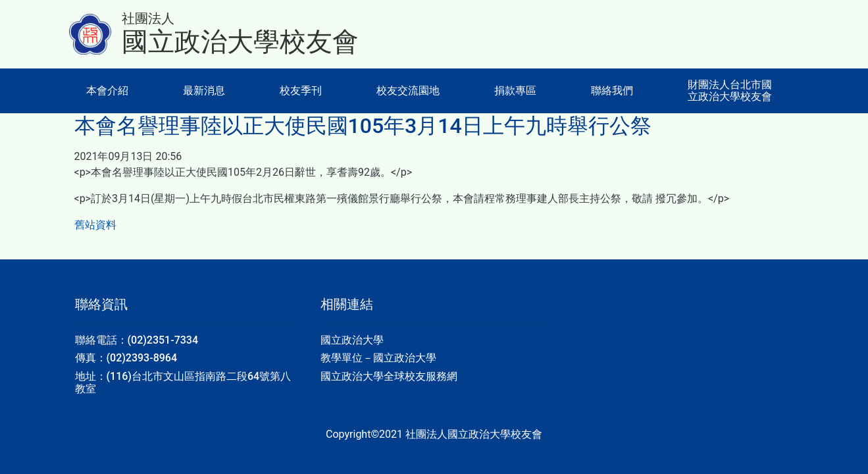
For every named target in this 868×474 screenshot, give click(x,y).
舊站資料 (95, 225)
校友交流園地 (408, 91)
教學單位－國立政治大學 (378, 358)
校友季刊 (301, 91)
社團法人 (148, 18)
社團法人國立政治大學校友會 (474, 434)
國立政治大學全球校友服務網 (389, 376)
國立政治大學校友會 (240, 42)
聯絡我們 (612, 91)
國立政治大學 (352, 340)
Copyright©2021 (366, 434)
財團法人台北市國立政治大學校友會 (730, 91)
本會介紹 (107, 91)
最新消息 (204, 91)
